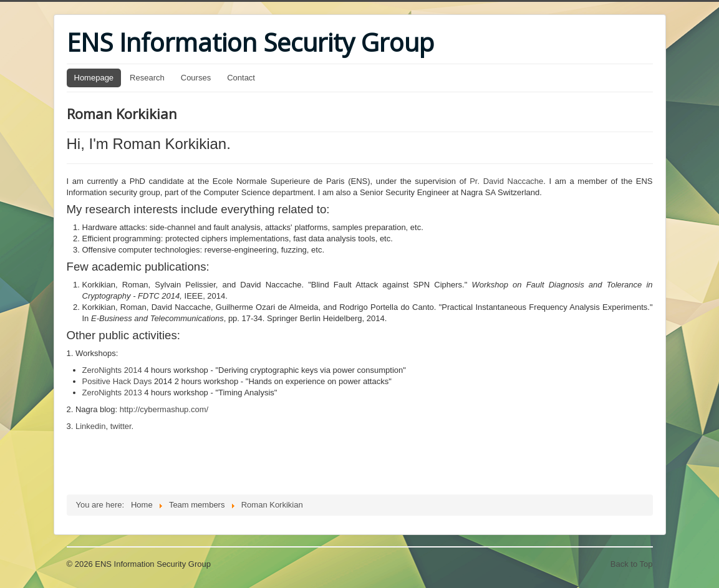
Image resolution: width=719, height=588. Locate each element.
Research (147, 78)
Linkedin (90, 426)
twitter (121, 426)
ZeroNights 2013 (112, 393)
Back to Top (632, 564)
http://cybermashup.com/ (163, 409)
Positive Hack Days (117, 381)
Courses (196, 78)
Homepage (94, 78)
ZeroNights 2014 (112, 370)
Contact (241, 78)
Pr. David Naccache (506, 181)
